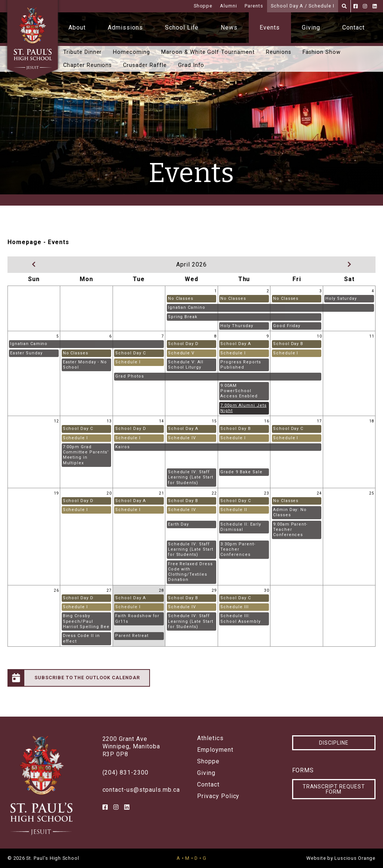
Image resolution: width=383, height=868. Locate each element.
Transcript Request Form (334, 789)
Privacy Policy (218, 796)
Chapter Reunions (88, 65)
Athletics (210, 738)
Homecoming (131, 52)
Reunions (279, 52)
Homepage (24, 242)
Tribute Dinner (82, 52)
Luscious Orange (355, 858)
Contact (353, 27)
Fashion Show (322, 52)
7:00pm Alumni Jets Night (243, 408)
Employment (215, 750)
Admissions (125, 27)
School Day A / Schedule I (303, 6)
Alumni (229, 6)
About (77, 27)
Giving (311, 27)
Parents (254, 6)
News (229, 27)
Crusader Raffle (145, 65)
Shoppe (203, 6)
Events (270, 27)
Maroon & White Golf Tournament (208, 52)
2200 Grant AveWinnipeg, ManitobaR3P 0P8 (131, 747)
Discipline (334, 743)
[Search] (344, 6)
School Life (182, 27)
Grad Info (191, 65)
